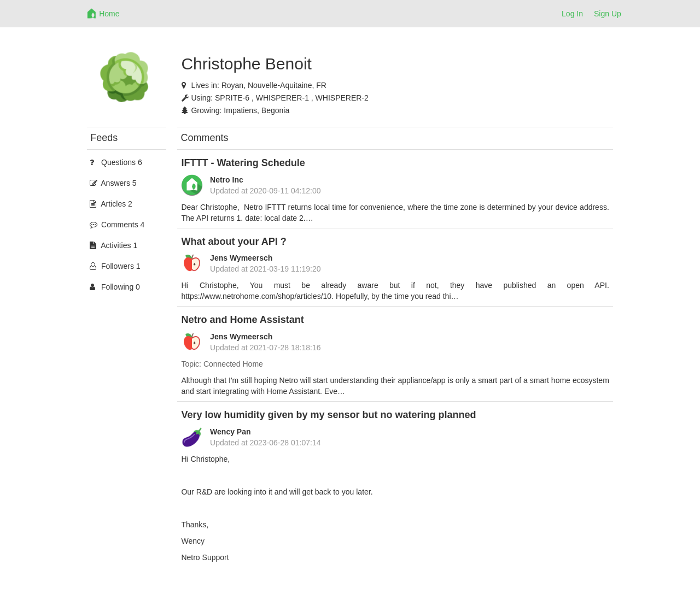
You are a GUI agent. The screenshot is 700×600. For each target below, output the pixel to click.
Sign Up (608, 14)
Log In (572, 14)
